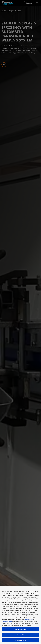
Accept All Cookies (20, 640)
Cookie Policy (29, 620)
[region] (20, 615)
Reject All (20, 635)
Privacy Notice (7, 622)
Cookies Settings (20, 629)
